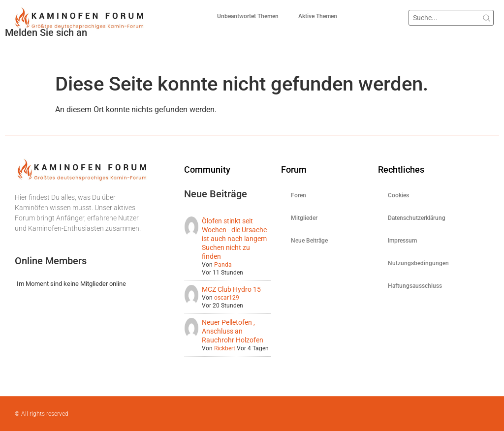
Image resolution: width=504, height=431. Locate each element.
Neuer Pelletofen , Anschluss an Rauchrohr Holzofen (233, 331)
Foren (299, 195)
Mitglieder (304, 218)
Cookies (398, 195)
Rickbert (225, 348)
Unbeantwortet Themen (248, 16)
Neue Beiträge (309, 241)
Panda (223, 265)
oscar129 (227, 298)
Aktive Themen (318, 16)
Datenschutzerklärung (417, 218)
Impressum (402, 241)
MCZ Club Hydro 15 (231, 289)
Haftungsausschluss (415, 286)
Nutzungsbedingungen (418, 263)
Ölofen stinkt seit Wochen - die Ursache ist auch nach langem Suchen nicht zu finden (234, 239)
